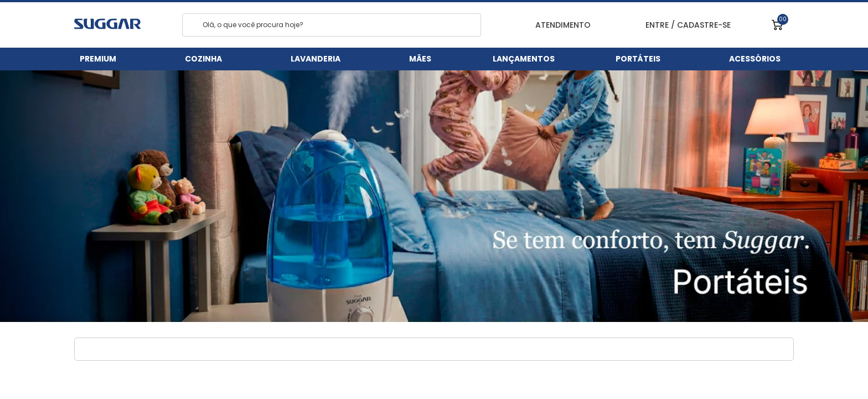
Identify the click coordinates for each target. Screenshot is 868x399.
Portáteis (638, 59)
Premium (98, 59)
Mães (420, 59)
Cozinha (203, 59)
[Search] (193, 25)
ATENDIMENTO (556, 25)
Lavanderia (316, 59)
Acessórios (755, 59)
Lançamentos (524, 59)
